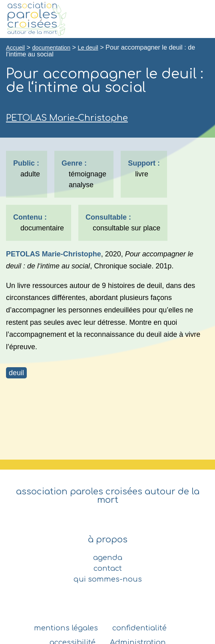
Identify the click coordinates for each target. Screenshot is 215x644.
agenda (108, 558)
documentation (51, 48)
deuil (16, 373)
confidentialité (139, 628)
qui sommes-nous (108, 579)
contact (108, 568)
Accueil (15, 48)
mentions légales (66, 628)
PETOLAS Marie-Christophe (67, 118)
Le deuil (88, 48)
